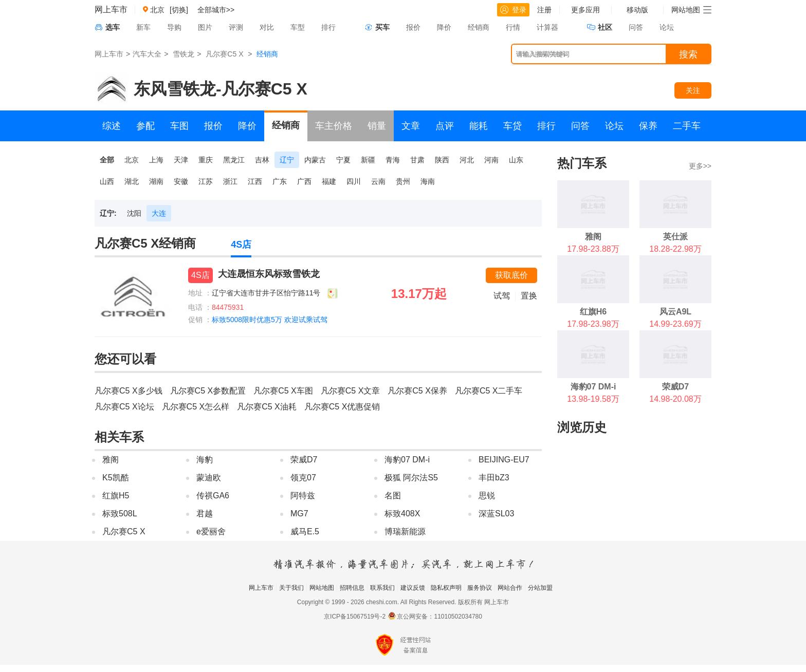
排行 (328, 27)
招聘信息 (352, 588)
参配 (145, 126)
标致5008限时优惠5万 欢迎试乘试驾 (270, 320)
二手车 (687, 126)
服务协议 (480, 588)
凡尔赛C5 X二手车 (489, 391)
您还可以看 (125, 359)
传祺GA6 (213, 496)
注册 (544, 10)
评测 (236, 27)
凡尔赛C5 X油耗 (267, 407)
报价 (413, 27)
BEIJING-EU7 (504, 460)
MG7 (299, 514)
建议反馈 (413, 588)
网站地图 (322, 588)
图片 (205, 27)
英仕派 (675, 237)
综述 (112, 126)
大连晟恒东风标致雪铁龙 (269, 274)
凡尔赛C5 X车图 (283, 391)
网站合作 (510, 588)
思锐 (487, 496)
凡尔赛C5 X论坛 (124, 407)
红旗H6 (593, 312)
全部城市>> (216, 10)
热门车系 (582, 163)
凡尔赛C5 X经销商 (145, 243)
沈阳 (134, 213)
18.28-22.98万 (675, 249)
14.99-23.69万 (675, 324)
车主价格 (334, 126)
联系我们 (382, 588)
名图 (393, 496)
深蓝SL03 (496, 514)
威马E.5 (305, 531)
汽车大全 (147, 54)
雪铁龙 (184, 54)
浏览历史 (582, 427)
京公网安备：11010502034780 (439, 617)
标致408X (402, 514)
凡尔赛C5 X (224, 54)
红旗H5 (116, 496)
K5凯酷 (116, 478)
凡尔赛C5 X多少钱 (129, 391)
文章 (411, 126)
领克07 (303, 478)
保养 (648, 126)
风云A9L (675, 312)
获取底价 (511, 275)
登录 (513, 10)
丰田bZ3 (494, 478)
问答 (636, 27)
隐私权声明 (446, 588)
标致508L (120, 514)
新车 (143, 27)
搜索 (688, 54)
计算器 (547, 27)
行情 (513, 27)
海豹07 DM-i (407, 460)
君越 (205, 514)
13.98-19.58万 (593, 399)
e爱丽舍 (211, 531)
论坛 (667, 27)
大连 (159, 213)
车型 (298, 27)
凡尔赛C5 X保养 (417, 391)
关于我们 (291, 588)
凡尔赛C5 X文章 (351, 391)
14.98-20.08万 (675, 399)
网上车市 (111, 10)
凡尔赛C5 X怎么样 (196, 407)
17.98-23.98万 (593, 324)
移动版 (637, 10)
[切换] (179, 10)
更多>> (700, 166)
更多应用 (585, 10)
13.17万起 (419, 294)
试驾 (502, 296)
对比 (267, 27)
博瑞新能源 (405, 531)
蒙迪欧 (209, 478)
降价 (444, 27)
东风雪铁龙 (175, 89)
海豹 (205, 460)
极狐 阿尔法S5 (411, 478)
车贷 (512, 126)
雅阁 (111, 460)
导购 (174, 27)
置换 (529, 296)
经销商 (479, 27)
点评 (445, 126)
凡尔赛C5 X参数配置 (208, 391)
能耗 (479, 126)
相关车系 (119, 437)
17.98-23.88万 (593, 249)
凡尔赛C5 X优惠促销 (342, 407)
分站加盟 (540, 588)
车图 (179, 126)
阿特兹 (303, 496)
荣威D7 (304, 460)
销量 (377, 126)
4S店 (241, 245)
